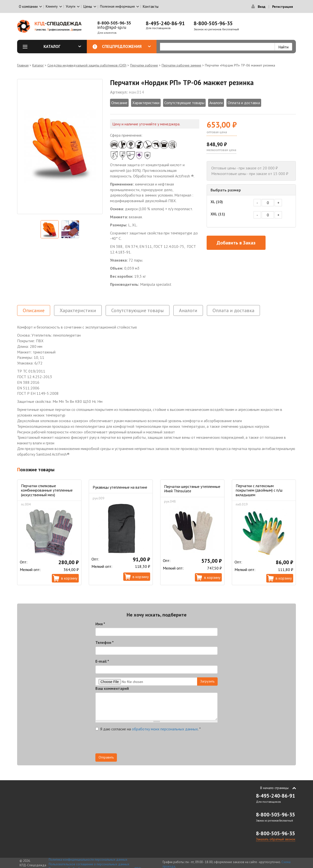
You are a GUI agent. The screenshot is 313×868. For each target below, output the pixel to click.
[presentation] (133, 744)
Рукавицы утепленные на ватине (120, 487)
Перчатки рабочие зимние (181, 65)
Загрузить (207, 681)
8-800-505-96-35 (114, 23)
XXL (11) (218, 214)
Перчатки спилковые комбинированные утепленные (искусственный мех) (47, 490)
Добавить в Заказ (236, 243)
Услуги (71, 6)
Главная (23, 65)
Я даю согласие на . (148, 729)
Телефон (105, 642)
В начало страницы (274, 788)
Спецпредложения (127, 46)
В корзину (69, 578)
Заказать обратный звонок (276, 839)
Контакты (151, 6)
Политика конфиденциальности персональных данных (88, 860)
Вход (262, 7)
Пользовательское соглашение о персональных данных (89, 864)
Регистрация (283, 7)
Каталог (62, 46)
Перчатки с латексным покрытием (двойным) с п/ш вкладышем (259, 490)
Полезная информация (117, 6)
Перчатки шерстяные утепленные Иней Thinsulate (192, 489)
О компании (28, 6)
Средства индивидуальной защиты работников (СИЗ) (87, 65)
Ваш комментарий (112, 688)
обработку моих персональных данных (165, 729)
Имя (100, 624)
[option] (60, 147)
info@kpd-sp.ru (112, 27)
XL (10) (217, 202)
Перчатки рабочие (144, 65)
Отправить (106, 757)
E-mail (102, 661)
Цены (88, 6)
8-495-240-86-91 (165, 23)
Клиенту (52, 6)
